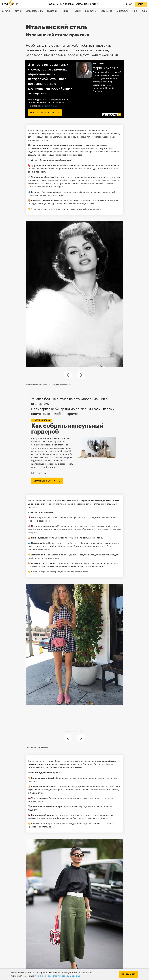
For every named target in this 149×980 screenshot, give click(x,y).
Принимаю (128, 974)
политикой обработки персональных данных (58, 976)
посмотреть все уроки (45, 113)
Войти (141, 4)
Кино (135, 11)
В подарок (67, 4)
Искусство (91, 11)
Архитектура (122, 11)
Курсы (52, 4)
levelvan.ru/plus (50, 106)
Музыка (77, 11)
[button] (67, 369)
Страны (18, 11)
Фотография (106, 11)
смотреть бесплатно (47, 481)
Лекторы (95, 4)
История (6, 11)
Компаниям (82, 4)
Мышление (52, 11)
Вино (144, 11)
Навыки (66, 11)
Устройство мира (34, 11)
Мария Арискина (105, 68)
